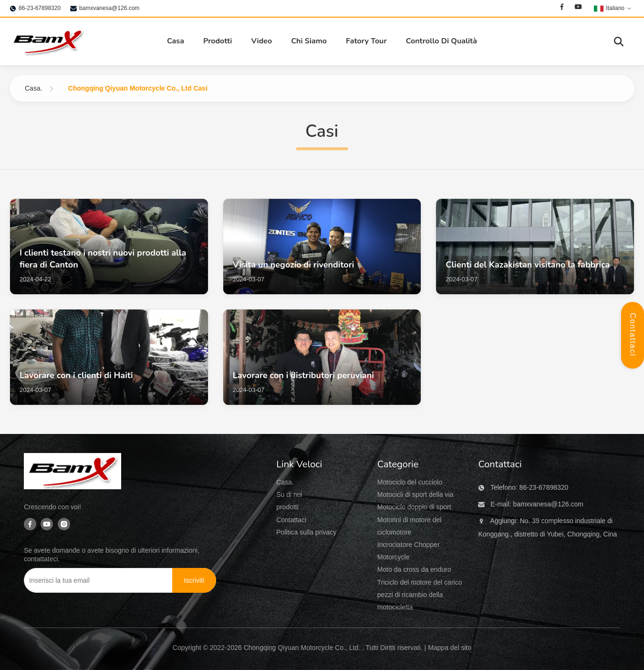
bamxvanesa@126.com (109, 8)
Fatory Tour (366, 41)
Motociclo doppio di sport (414, 507)
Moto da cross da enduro (414, 569)
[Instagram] (64, 525)
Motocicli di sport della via (415, 495)
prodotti (287, 507)
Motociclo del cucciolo (410, 482)
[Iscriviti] (194, 580)
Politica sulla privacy (306, 532)
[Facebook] (562, 8)
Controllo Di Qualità (441, 41)
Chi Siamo (309, 41)
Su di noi (289, 495)
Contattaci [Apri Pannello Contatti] (633, 335)
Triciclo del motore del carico (420, 582)
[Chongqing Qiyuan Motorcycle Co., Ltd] (73, 473)
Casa (176, 41)
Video (261, 41)
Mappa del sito (450, 648)
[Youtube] (578, 8)
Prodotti (218, 41)
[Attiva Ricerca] (619, 41)
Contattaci (291, 520)
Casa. (34, 88)
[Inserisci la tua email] (91, 580)
